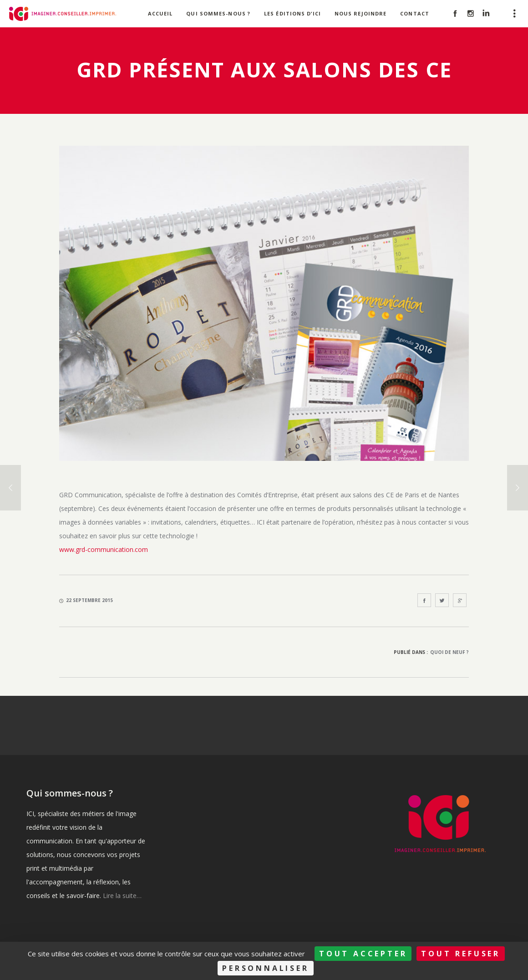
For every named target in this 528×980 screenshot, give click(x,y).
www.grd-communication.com (104, 549)
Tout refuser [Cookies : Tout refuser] (461, 954)
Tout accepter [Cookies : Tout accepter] (363, 954)
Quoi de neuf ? (449, 652)
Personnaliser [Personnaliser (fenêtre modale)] (265, 968)
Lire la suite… (122, 896)
